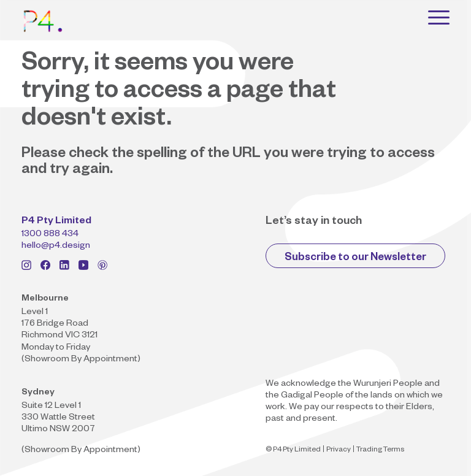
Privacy (339, 451)
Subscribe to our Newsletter (355, 259)
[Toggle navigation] (439, 17)
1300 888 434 (50, 235)
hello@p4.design (56, 247)
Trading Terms (380, 451)
